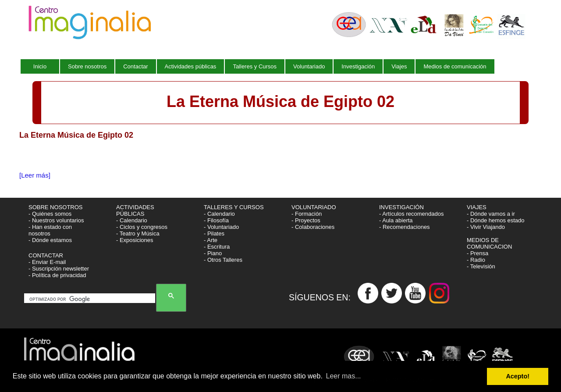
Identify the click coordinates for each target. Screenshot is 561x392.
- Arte (211, 240)
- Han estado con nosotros (50, 230)
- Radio (476, 260)
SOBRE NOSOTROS (56, 207)
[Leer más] (35, 175)
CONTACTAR (46, 255)
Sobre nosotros (87, 66)
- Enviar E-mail (47, 262)
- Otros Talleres (223, 260)
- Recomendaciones (405, 227)
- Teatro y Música (138, 233)
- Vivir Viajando (486, 227)
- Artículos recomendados (411, 214)
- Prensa (478, 253)
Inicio (40, 66)
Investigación (358, 66)
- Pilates (214, 233)
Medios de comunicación (455, 66)
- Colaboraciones (313, 227)
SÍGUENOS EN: (323, 297)
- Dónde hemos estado (496, 220)
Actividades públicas (191, 66)
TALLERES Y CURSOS (234, 207)
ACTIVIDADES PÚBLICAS (135, 210)
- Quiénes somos (50, 214)
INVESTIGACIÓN (402, 207)
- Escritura (217, 247)
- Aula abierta (396, 220)
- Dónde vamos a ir (491, 214)
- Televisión (481, 266)
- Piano (213, 253)
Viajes (399, 66)
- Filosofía (216, 220)
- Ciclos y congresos (142, 227)
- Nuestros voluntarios (56, 220)
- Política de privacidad (57, 275)
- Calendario (132, 220)
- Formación (307, 214)
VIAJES (477, 207)
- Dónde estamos (50, 240)
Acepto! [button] (518, 376)
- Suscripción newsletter (59, 269)
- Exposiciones (135, 240)
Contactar (135, 66)
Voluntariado (309, 66)
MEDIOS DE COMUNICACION (489, 243)
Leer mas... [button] (344, 376)
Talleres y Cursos (255, 66)
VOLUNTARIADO (314, 207)
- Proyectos (306, 220)
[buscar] (91, 299)
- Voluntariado (221, 227)
